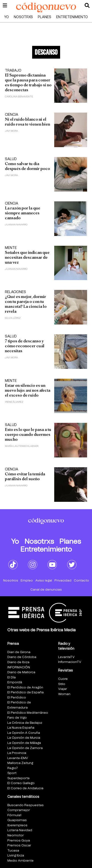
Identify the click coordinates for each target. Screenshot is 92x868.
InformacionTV (70, 662)
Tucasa (13, 851)
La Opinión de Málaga (24, 743)
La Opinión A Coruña (24, 733)
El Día (12, 678)
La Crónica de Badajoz (25, 723)
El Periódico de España (26, 693)
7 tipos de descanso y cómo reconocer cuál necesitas (25, 346)
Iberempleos (17, 825)
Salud (11, 159)
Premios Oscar (19, 846)
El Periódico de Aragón (25, 688)
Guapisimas (17, 820)
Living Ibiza (16, 856)
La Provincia (17, 753)
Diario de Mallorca (21, 672)
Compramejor (19, 810)
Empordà (15, 682)
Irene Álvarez (14, 402)
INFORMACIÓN (19, 667)
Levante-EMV (18, 758)
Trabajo (13, 71)
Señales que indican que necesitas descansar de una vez (27, 257)
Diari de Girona (19, 652)
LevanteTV (66, 657)
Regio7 (13, 768)
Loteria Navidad (20, 830)
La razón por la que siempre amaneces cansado (23, 213)
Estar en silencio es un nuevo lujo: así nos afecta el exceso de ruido (28, 390)
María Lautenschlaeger (22, 446)
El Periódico (17, 698)
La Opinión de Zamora (25, 748)
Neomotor (16, 836)
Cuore (63, 679)
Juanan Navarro (16, 225)
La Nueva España (21, 728)
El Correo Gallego (21, 783)
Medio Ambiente (20, 861)
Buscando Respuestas (26, 805)
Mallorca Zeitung (20, 763)
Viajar (63, 689)
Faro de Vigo (17, 718)
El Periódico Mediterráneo (28, 713)
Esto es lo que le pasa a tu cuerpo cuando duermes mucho (28, 434)
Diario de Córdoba (22, 657)
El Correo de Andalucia (25, 788)
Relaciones (15, 292)
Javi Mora (11, 131)
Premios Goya (19, 841)
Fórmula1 (14, 815)
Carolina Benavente (19, 97)
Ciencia (12, 115)
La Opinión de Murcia (24, 738)
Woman (64, 694)
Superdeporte (19, 778)
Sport (12, 773)
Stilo (62, 684)
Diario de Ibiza (18, 662)
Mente (11, 248)
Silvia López (13, 318)
